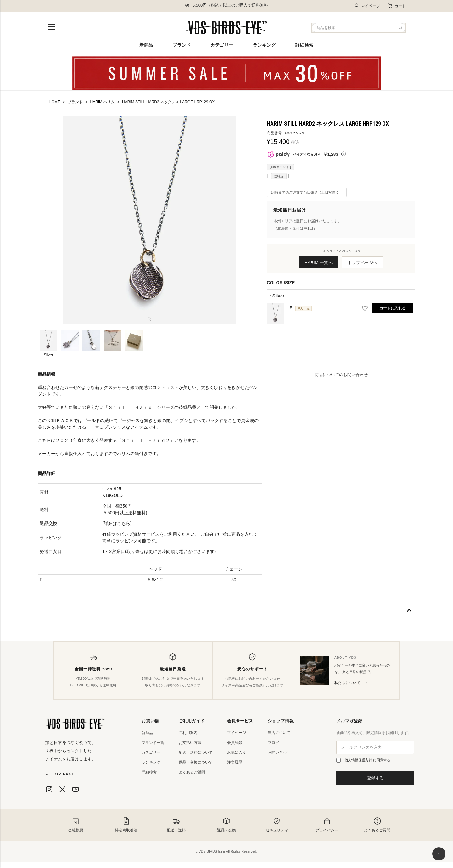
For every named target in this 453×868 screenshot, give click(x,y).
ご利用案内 (188, 733)
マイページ (367, 6)
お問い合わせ (279, 752)
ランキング (264, 45)
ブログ (273, 743)
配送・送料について (196, 752)
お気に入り (237, 752)
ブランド (182, 45)
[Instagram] (49, 789)
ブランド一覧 (153, 743)
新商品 (146, 45)
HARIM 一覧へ (319, 263)
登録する (375, 778)
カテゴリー (222, 45)
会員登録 (235, 743)
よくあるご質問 (192, 772)
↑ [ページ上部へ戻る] (439, 854)
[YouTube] (75, 789)
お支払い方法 (190, 743)
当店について (279, 733)
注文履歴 (235, 762)
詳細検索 (305, 45)
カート (397, 6)
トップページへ (363, 263)
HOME (54, 102)
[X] (62, 789)
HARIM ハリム (102, 102)
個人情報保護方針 (359, 760)
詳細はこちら (117, 523)
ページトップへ (409, 611)
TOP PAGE (60, 774)
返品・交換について (196, 762)
